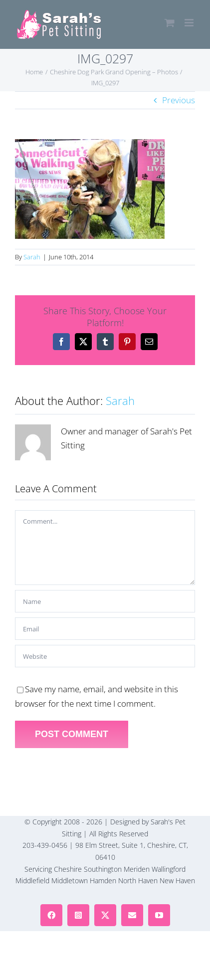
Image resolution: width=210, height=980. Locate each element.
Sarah (32, 257)
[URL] (105, 656)
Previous (179, 100)
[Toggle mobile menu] (190, 23)
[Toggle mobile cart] (170, 23)
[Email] (105, 629)
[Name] (105, 601)
